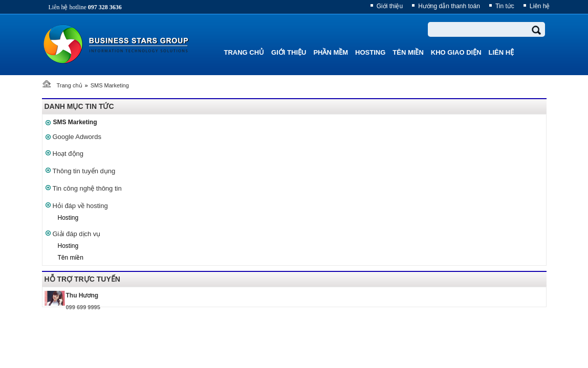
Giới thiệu (390, 6)
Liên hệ (540, 6)
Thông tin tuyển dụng (84, 171)
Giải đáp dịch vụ (77, 234)
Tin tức (505, 6)
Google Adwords (77, 137)
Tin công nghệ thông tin (87, 188)
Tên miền (71, 258)
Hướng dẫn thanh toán (449, 6)
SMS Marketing (110, 85)
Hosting (68, 218)
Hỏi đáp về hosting (80, 206)
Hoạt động (68, 154)
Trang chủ (70, 85)
